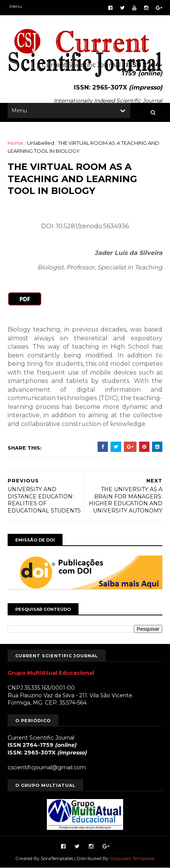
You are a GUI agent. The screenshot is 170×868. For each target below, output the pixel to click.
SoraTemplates (57, 858)
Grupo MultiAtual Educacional (51, 673)
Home (15, 143)
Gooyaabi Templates (132, 858)
